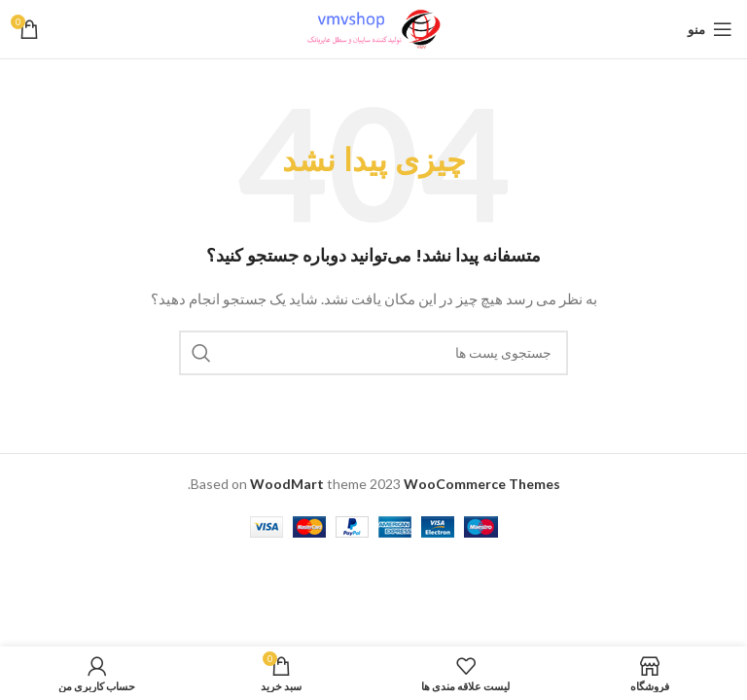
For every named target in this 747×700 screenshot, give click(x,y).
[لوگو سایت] (373, 28)
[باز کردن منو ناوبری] (710, 29)
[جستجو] (373, 353)
